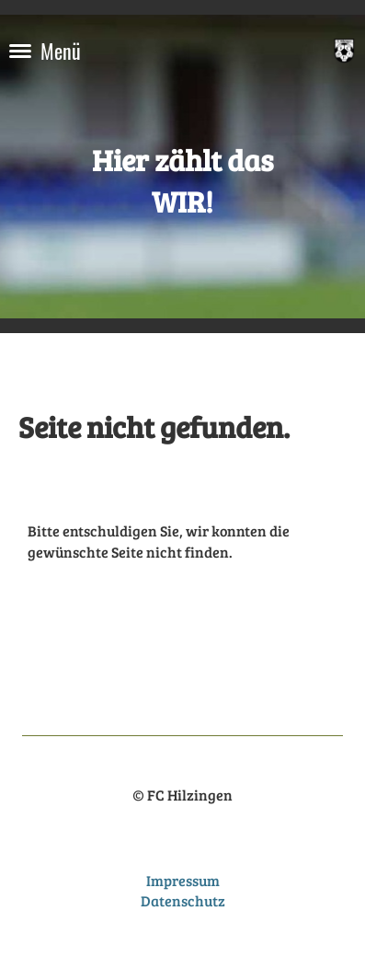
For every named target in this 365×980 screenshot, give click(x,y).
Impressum (183, 880)
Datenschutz (183, 900)
